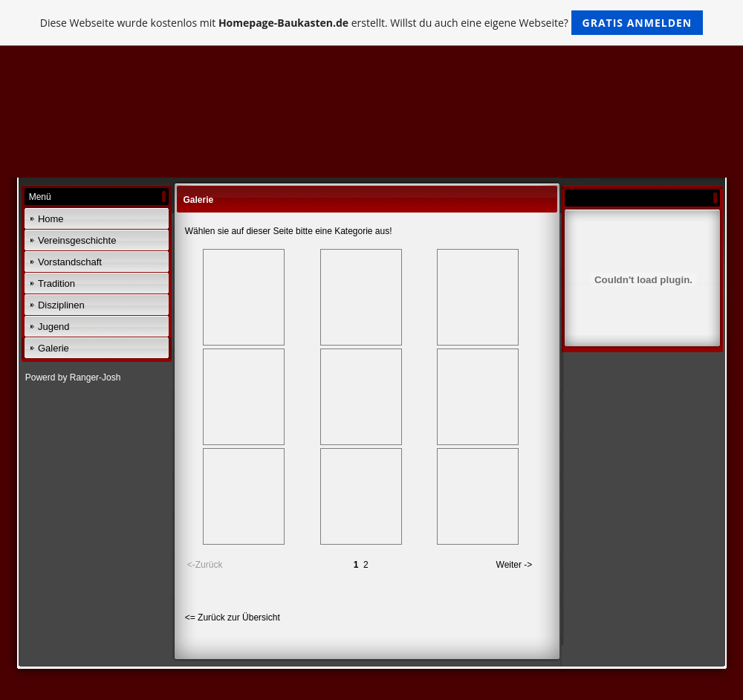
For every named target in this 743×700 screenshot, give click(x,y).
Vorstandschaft (70, 262)
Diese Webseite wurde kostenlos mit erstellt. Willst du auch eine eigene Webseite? (372, 23)
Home (51, 219)
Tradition (56, 283)
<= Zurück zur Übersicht (233, 618)
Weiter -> (515, 565)
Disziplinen (61, 305)
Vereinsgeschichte (77, 240)
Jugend (54, 327)
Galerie (53, 348)
